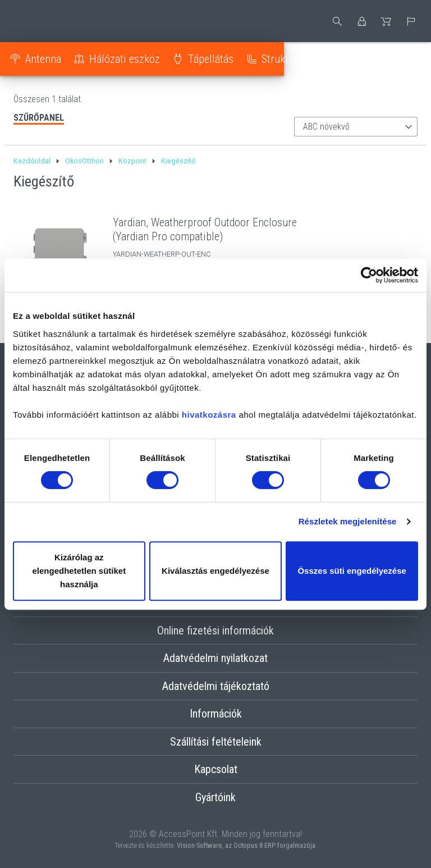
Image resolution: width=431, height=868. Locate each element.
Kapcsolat (216, 769)
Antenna (48, 59)
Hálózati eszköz (130, 59)
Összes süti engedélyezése (352, 571)
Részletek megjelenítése (348, 521)
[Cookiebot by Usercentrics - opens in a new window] (369, 275)
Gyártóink (215, 797)
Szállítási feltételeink (216, 742)
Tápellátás (216, 59)
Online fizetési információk (215, 631)
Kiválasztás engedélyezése (215, 571)
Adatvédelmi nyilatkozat (215, 658)
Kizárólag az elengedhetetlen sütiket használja (79, 571)
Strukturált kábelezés (314, 59)
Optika (403, 59)
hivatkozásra (209, 415)
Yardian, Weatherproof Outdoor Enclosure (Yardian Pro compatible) (205, 229)
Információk (216, 714)
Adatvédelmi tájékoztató (216, 686)
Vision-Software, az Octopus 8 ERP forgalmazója (246, 845)
